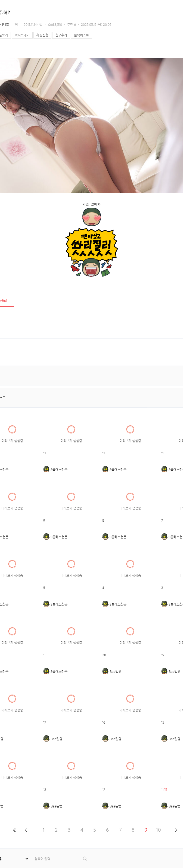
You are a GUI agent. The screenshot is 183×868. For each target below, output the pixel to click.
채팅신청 (42, 35)
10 (159, 830)
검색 (85, 859)
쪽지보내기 (22, 35)
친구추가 (61, 35)
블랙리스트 (81, 35)
